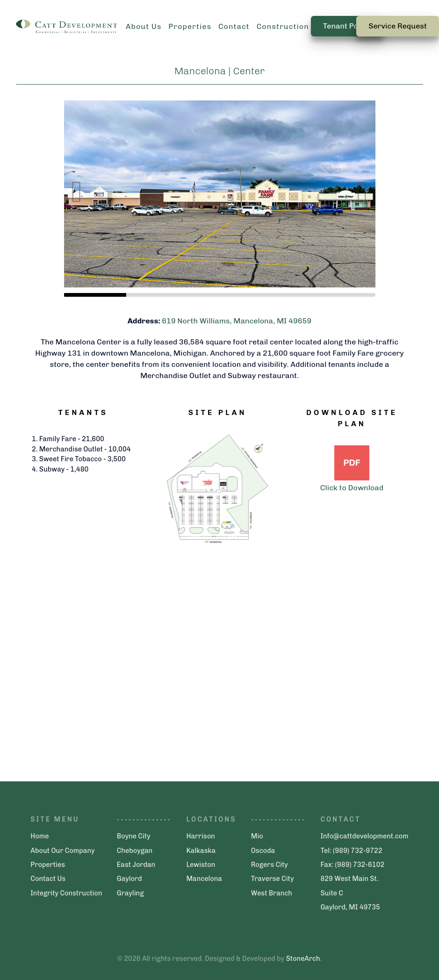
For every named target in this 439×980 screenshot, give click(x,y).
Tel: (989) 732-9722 (351, 851)
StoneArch (303, 959)
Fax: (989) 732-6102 (352, 865)
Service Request (398, 26)
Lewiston (201, 865)
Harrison (200, 836)
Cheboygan (135, 851)
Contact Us (48, 879)
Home (40, 836)
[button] (362, 179)
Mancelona (204, 879)
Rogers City (270, 865)
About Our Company (62, 851)
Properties (48, 865)
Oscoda (263, 851)
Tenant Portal (347, 26)
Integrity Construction (66, 893)
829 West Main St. (349, 879)
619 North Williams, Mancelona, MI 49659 (237, 321)
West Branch (272, 893)
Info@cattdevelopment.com (364, 836)
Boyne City (134, 836)
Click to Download (352, 488)
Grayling (130, 893)
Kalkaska (201, 851)
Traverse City (273, 879)
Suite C (331, 893)
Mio (257, 836)
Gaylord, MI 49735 (350, 907)
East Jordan (136, 865)
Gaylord (130, 879)
